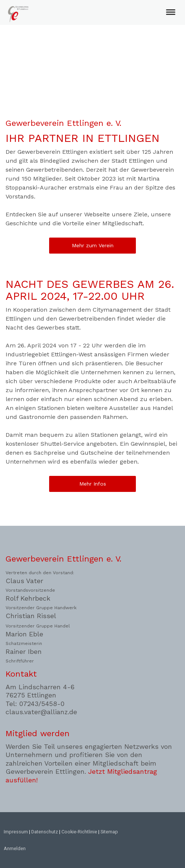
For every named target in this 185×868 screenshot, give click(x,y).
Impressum (16, 832)
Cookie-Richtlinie (79, 832)
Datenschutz (45, 832)
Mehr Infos (93, 484)
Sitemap (109, 832)
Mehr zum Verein (93, 245)
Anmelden (15, 848)
